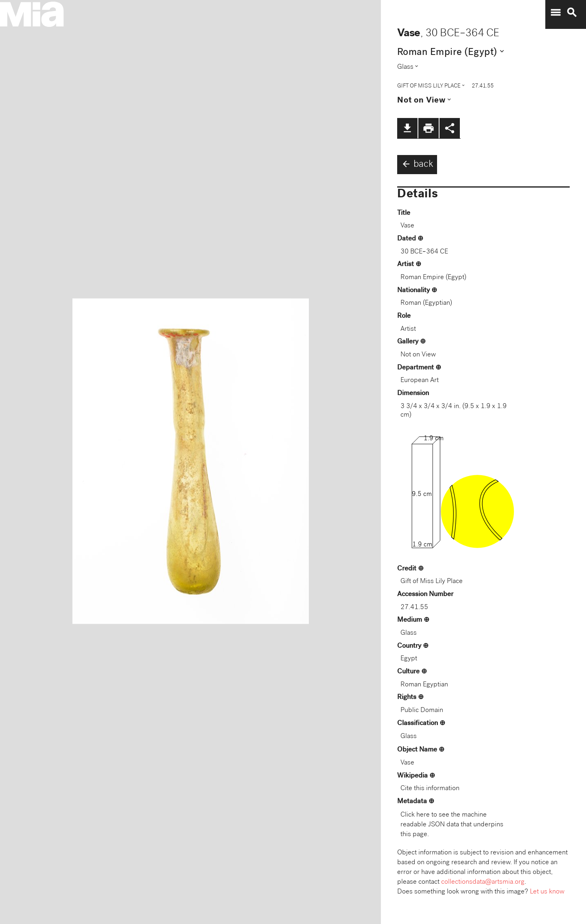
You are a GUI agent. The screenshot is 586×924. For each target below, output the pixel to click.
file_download (407, 128)
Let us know (547, 892)
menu (555, 13)
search (572, 13)
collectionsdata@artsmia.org (483, 882)
